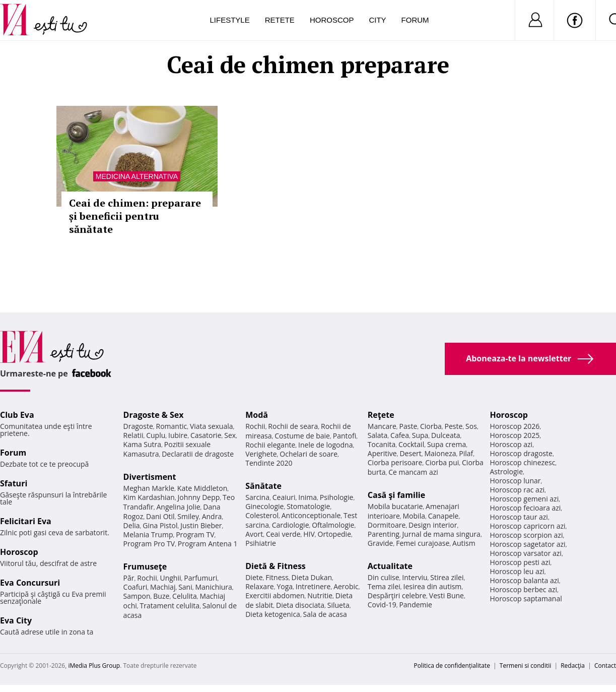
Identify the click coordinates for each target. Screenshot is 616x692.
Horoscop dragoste (521, 453)
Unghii (170, 578)
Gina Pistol (160, 525)
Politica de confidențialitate (452, 666)
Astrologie (506, 471)
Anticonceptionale (311, 515)
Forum (415, 20)
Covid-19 (382, 605)
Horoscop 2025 (515, 435)
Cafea (400, 435)
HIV (309, 534)
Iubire (178, 435)
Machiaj (163, 587)
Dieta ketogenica (273, 614)
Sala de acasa (325, 614)
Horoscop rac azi (517, 490)
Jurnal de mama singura (441, 534)
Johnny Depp (199, 497)
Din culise (384, 577)
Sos (471, 426)
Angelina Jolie (178, 507)
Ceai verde (283, 534)
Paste (408, 426)
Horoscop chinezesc (522, 462)
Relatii (133, 435)
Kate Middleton (202, 488)
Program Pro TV (149, 544)
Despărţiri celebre (397, 595)
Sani (185, 587)
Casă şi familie (396, 495)
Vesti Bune (447, 595)
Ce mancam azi (413, 472)
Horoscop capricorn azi (527, 526)
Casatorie (206, 435)
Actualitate (390, 566)
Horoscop (332, 20)
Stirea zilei (447, 577)
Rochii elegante (270, 445)
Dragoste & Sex (154, 415)
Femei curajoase (423, 543)
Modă (257, 415)
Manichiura (213, 587)
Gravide (381, 543)
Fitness (277, 577)
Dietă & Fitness (276, 566)
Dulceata (446, 435)
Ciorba (431, 426)
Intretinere (313, 586)
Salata (378, 435)
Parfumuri (200, 578)
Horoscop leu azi (517, 571)
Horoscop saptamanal (526, 599)
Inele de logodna (325, 445)
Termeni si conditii (526, 666)
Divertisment (150, 477)
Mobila (414, 516)
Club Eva (17, 415)
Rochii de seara (293, 426)
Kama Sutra (142, 444)
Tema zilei (384, 586)
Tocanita (382, 444)
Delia (132, 525)
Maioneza (440, 453)
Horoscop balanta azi (524, 580)
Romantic (172, 426)
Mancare (382, 426)
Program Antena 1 (208, 544)
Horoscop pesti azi (520, 562)
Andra (212, 516)
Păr (129, 578)
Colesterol (262, 515)
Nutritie (320, 595)
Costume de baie (302, 436)
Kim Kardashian (149, 497)
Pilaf (466, 453)
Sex (230, 435)
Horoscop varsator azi (525, 553)
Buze (161, 596)
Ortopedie (334, 534)
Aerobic (346, 586)
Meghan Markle (149, 488)
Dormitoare (387, 525)
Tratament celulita (170, 606)
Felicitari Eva (26, 521)
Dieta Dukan (312, 577)
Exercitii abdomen (275, 595)
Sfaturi (14, 483)
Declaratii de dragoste (198, 454)
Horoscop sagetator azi (527, 544)
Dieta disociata (300, 605)
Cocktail (411, 444)
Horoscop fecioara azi (525, 508)
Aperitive (382, 453)
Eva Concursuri (30, 583)
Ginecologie (264, 506)
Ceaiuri (284, 497)
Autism (464, 543)
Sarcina (257, 497)
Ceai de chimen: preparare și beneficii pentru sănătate (135, 216)
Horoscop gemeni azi (524, 499)
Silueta (338, 605)
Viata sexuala (212, 426)
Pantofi (345, 436)
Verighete (261, 454)
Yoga (285, 586)
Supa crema (447, 444)
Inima (307, 497)
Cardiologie (291, 525)
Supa (420, 435)
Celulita (185, 596)
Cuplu (156, 435)
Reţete (381, 415)
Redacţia (573, 666)
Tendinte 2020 (269, 463)
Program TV (195, 534)
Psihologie (337, 497)
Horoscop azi (511, 444)
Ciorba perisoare (395, 462)
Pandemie (416, 605)
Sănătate (263, 486)
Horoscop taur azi (519, 517)
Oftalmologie (333, 525)
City (377, 20)
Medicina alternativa (137, 176)
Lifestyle (230, 20)
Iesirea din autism (433, 586)
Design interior (433, 525)
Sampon (137, 596)
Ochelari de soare (309, 454)
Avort (254, 534)
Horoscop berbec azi (523, 589)
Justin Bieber (201, 525)
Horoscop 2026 (515, 426)
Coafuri (135, 587)
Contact (605, 666)
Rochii (147, 578)
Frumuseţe (145, 567)
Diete (254, 577)
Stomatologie (308, 506)
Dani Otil (160, 516)
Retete (280, 20)
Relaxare (260, 586)
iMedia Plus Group (94, 666)
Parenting (384, 534)
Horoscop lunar (515, 481)
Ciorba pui (442, 462)
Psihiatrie (261, 543)
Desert (410, 453)
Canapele (443, 516)
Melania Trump (148, 534)
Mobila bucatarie (395, 506)
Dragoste (138, 426)
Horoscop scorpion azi (526, 535)
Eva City (16, 620)
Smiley (188, 516)
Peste (454, 426)
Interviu (415, 577)
